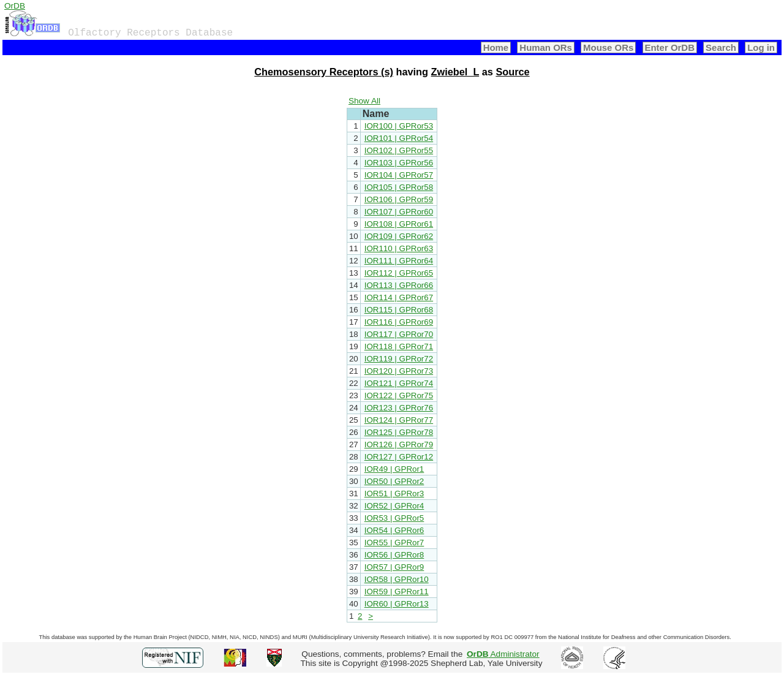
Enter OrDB (670, 47)
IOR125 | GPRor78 (399, 432)
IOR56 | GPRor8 (394, 555)
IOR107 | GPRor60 (399, 212)
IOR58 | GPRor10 (397, 579)
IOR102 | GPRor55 (399, 150)
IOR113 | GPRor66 (399, 285)
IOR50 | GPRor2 (394, 481)
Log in (761, 47)
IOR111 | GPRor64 (399, 261)
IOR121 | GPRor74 (399, 383)
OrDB (15, 6)
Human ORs (546, 47)
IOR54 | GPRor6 (394, 530)
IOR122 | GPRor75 (399, 395)
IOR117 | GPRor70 (399, 334)
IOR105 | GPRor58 (399, 187)
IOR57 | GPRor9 (394, 567)
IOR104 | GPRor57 (399, 175)
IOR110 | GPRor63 (399, 248)
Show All (364, 101)
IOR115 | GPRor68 (399, 310)
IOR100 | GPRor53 (399, 126)
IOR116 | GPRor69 (399, 322)
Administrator (503, 654)
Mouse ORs (608, 47)
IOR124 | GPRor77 (399, 420)
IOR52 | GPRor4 (394, 506)
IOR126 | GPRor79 (399, 444)
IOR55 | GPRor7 (394, 543)
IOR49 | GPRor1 (394, 469)
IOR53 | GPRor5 (394, 518)
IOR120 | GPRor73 (399, 371)
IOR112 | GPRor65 (399, 273)
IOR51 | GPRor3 (394, 494)
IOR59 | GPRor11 (397, 592)
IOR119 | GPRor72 (399, 359)
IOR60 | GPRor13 (397, 604)
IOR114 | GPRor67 (399, 297)
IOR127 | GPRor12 (399, 457)
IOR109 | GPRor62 (399, 236)
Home (496, 47)
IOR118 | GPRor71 (399, 346)
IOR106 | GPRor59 (399, 199)
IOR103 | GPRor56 (399, 163)
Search (721, 47)
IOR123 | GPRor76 (399, 408)
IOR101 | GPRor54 (399, 138)
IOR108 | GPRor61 (399, 224)
